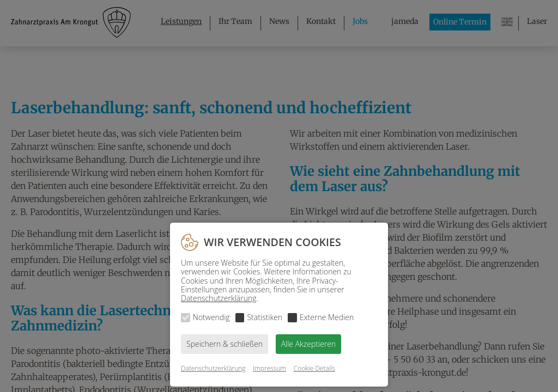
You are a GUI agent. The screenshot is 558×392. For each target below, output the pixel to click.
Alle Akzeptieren (309, 344)
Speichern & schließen (225, 344)
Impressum (269, 368)
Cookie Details (314, 368)
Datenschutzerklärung (219, 298)
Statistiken (265, 317)
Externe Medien (327, 317)
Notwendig (211, 317)
